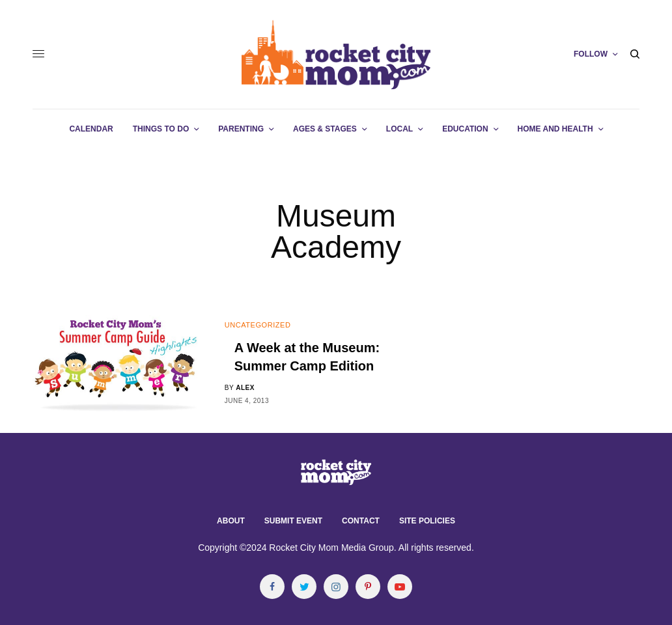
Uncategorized (258, 325)
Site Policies (427, 521)
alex (245, 388)
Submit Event (293, 521)
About (231, 521)
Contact (361, 521)
